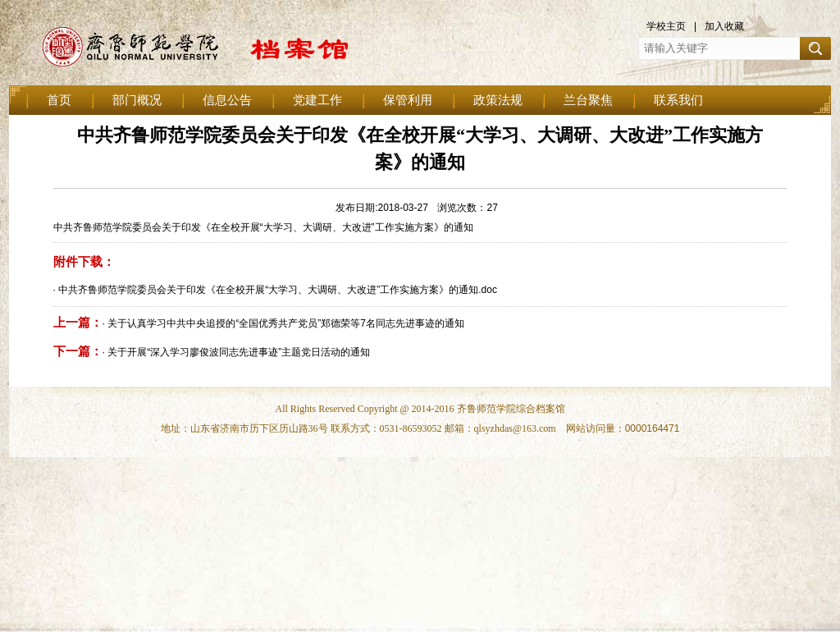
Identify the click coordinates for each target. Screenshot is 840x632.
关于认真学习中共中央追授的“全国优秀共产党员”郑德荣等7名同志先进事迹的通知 (286, 323)
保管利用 (408, 100)
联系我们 (678, 100)
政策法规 (498, 100)
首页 (59, 100)
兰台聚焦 (588, 100)
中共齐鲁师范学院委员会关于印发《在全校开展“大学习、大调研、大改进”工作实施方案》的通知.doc (278, 290)
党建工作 (317, 100)
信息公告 (227, 100)
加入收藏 (724, 26)
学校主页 (666, 26)
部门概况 (137, 100)
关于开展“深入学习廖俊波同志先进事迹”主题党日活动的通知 (239, 352)
